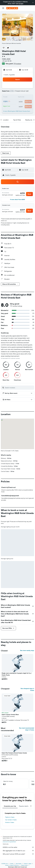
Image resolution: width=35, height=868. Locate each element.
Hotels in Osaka (10, 822)
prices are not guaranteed (9, 842)
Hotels (12, 864)
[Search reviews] (19, 388)
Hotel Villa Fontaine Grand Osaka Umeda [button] (14, 753)
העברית (21, 4)
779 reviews (17, 64)
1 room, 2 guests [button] (9, 75)
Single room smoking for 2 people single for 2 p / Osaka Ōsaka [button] (17, 674)
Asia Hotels (19, 864)
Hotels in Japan (28, 864)
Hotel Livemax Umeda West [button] (10, 715)
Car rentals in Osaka (11, 820)
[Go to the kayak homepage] (12, 8)
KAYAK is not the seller (18, 847)
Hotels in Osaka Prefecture (12, 865)
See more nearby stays (27, 650)
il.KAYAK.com (5, 864)
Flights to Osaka (10, 817)
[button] (33, 3)
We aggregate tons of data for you (18, 851)
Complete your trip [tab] (10, 806)
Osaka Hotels (24, 865)
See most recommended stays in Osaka (27, 729)
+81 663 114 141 (7, 61)
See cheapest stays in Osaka (27, 689)
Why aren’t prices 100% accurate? (18, 854)
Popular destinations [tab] (26, 806)
